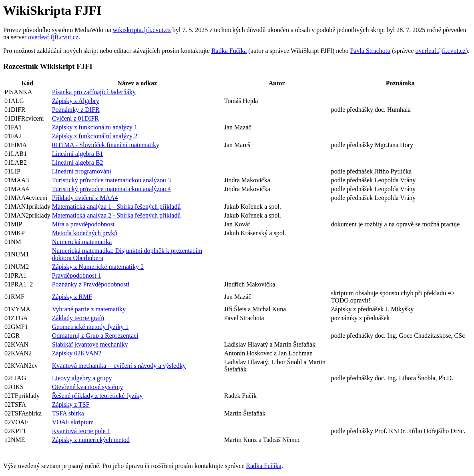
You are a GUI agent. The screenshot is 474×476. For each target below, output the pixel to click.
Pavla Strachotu (370, 51)
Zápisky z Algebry (76, 101)
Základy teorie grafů (78, 318)
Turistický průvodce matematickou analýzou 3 (111, 180)
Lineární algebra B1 (78, 154)
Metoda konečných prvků (85, 233)
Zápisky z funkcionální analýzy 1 (95, 127)
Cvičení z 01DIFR (75, 118)
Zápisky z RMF (72, 297)
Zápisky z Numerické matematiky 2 (98, 267)
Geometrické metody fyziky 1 (90, 327)
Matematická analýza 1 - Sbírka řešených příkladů (116, 207)
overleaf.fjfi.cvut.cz (53, 37)
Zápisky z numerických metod (91, 440)
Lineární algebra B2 (78, 162)
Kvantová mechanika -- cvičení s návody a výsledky (119, 366)
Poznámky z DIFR (76, 110)
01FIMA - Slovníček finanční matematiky (106, 145)
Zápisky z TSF (71, 404)
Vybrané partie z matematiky (89, 309)
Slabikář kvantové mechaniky (90, 344)
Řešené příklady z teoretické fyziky (97, 396)
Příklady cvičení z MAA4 (85, 198)
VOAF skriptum (73, 422)
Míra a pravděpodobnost (83, 224)
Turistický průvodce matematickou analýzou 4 (111, 189)
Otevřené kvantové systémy (88, 387)
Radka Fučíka (229, 51)
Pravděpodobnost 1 (77, 275)
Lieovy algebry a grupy (82, 378)
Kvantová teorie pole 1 (81, 431)
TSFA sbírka (68, 413)
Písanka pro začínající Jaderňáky (94, 92)
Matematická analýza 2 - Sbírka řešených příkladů (116, 215)
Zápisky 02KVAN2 (77, 353)
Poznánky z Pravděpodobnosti (91, 284)
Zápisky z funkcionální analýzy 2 (95, 136)
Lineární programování (82, 171)
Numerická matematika (82, 242)
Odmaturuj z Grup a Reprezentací (95, 336)
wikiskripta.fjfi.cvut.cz (142, 30)
